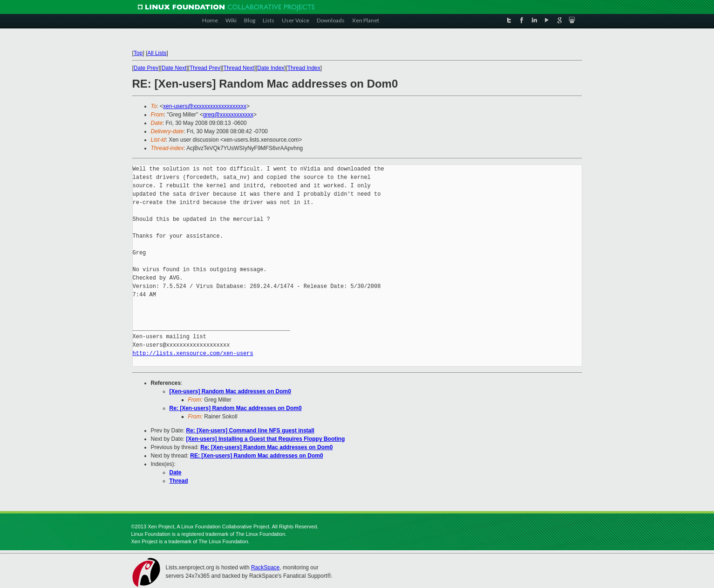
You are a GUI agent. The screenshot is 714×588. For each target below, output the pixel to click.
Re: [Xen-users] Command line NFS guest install (250, 431)
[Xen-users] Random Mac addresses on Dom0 (230, 391)
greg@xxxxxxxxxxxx (228, 115)
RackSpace (265, 567)
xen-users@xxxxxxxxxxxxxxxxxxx (205, 106)
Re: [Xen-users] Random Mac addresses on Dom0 (236, 408)
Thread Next (239, 68)
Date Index (271, 68)
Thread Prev (205, 68)
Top (138, 53)
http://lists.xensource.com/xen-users (193, 353)
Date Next (174, 68)
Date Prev (146, 68)
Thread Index (304, 68)
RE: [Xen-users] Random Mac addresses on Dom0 (256, 456)
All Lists (157, 53)
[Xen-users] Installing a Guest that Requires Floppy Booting (266, 439)
